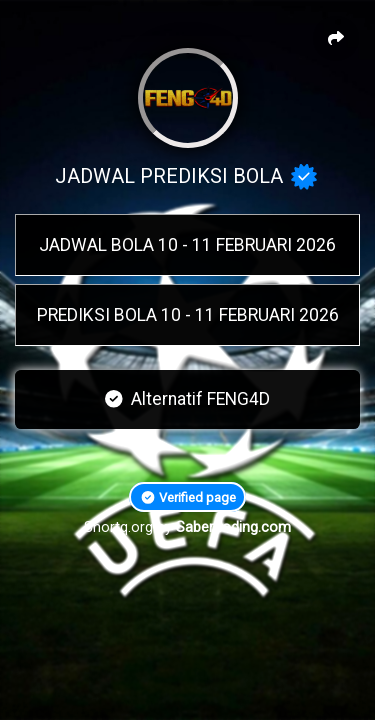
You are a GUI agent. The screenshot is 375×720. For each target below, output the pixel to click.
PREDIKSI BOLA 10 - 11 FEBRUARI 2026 (188, 315)
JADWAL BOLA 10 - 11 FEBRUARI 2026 (187, 245)
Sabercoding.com (233, 527)
